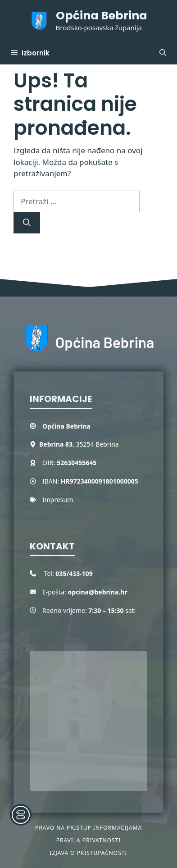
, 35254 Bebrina (79, 444)
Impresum (58, 500)
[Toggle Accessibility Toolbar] (21, 815)
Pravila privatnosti (88, 840)
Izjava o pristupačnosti (89, 853)
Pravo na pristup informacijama (88, 828)
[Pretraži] (27, 223)
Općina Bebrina (102, 16)
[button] (163, 53)
